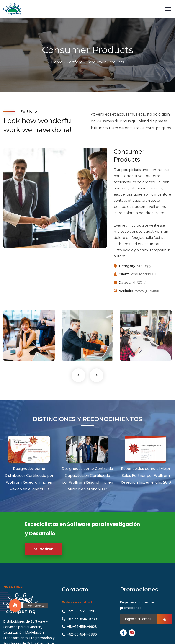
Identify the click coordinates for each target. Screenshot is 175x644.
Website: (127, 291)
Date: (123, 282)
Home (57, 62)
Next (97, 375)
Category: (127, 266)
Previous (78, 375)
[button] (15, 605)
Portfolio (75, 62)
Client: (124, 274)
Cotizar (44, 549)
